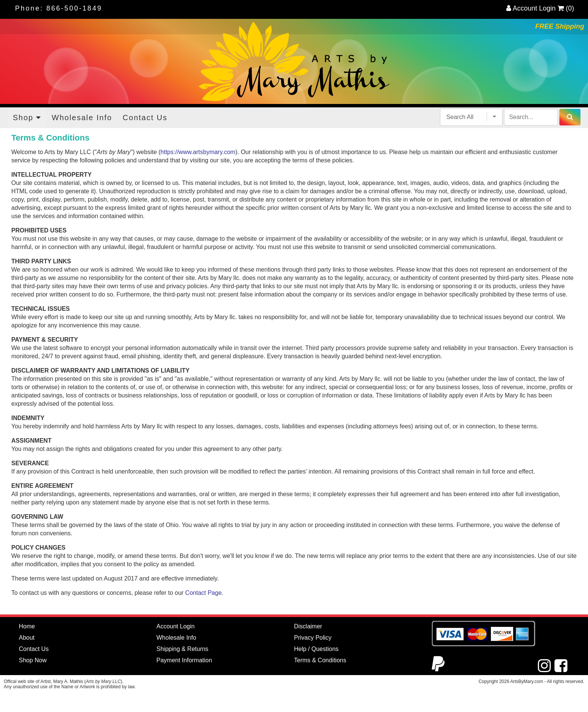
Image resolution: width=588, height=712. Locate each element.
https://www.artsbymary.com (198, 152)
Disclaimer (308, 626)
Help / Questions (316, 649)
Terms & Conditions (320, 660)
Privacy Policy (313, 638)
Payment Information (184, 660)
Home (27, 626)
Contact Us (145, 118)
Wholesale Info (82, 118)
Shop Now (33, 660)
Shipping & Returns (182, 649)
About (27, 638)
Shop (27, 118)
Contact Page (204, 593)
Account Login (531, 8)
